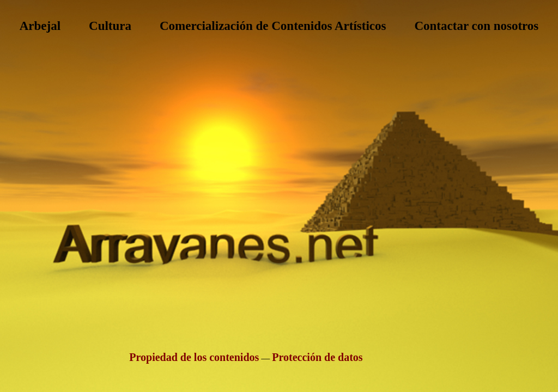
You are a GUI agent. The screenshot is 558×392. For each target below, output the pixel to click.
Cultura (110, 26)
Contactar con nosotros (476, 26)
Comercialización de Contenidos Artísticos (273, 26)
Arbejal (40, 26)
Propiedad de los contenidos (194, 357)
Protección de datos (317, 357)
